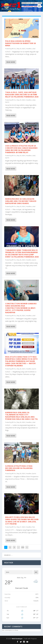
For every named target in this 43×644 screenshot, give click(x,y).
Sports (7, 102)
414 (23, 547)
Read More (11, 62)
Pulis (34, 527)
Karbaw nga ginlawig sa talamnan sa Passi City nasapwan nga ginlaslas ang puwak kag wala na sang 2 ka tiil (22, 416)
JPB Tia (14, 49)
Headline (29, 49)
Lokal (34, 49)
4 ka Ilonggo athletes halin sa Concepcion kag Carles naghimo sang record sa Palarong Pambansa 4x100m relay (21, 149)
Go (36, 572)
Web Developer (17, 639)
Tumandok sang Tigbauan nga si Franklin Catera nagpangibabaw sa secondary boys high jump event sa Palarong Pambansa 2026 (22, 253)
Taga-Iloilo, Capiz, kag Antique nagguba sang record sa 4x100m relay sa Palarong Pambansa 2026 (22, 95)
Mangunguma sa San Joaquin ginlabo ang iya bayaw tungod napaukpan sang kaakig (21, 201)
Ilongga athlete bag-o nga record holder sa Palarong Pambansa (19, 468)
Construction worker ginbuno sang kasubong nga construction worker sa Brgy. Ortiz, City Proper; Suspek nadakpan (21, 308)
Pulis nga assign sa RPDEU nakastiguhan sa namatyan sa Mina (21, 43)
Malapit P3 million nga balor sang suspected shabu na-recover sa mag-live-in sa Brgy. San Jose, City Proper (22, 521)
